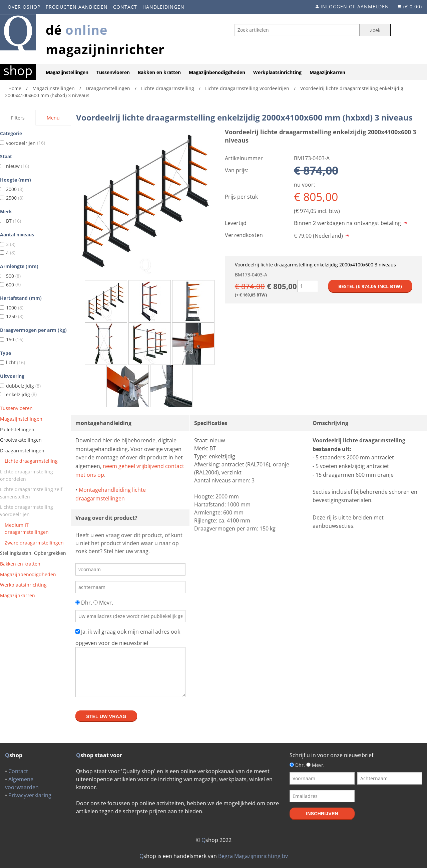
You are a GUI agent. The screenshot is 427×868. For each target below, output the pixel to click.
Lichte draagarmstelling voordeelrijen (27, 511)
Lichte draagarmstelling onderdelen (27, 475)
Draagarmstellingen (22, 451)
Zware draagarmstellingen (34, 543)
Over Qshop (24, 7)
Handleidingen (163, 7)
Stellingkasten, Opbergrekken (33, 553)
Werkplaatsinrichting (277, 72)
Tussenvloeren (113, 72)
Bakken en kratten (159, 72)
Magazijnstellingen (67, 72)
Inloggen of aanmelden (355, 7)
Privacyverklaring (30, 795)
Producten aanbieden (77, 7)
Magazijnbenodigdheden (217, 72)
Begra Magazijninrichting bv (253, 856)
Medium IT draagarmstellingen (27, 529)
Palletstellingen (17, 429)
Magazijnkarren (327, 72)
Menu (53, 118)
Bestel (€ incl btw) (370, 286)
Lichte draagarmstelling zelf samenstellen (31, 493)
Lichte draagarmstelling (31, 461)
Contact (125, 7)
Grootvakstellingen (21, 440)
